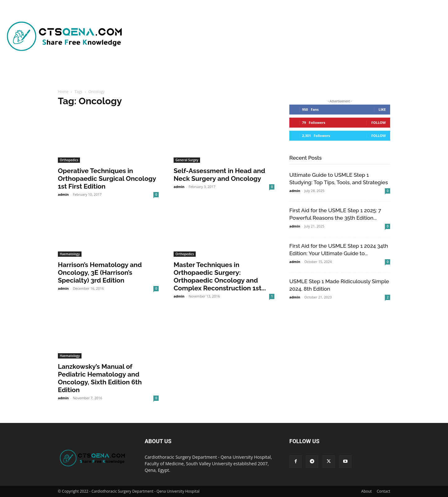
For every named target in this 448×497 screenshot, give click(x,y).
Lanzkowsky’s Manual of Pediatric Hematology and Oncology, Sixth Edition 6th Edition (100, 378)
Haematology (70, 254)
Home (63, 92)
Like (382, 109)
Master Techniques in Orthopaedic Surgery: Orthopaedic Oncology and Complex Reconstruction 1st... (220, 276)
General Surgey (187, 160)
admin (63, 194)
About (366, 491)
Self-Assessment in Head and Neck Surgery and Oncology (219, 175)
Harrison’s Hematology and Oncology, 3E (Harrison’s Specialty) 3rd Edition (100, 272)
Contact (383, 491)
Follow (378, 122)
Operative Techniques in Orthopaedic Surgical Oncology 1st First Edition (107, 178)
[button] (299, 75)
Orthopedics (69, 160)
